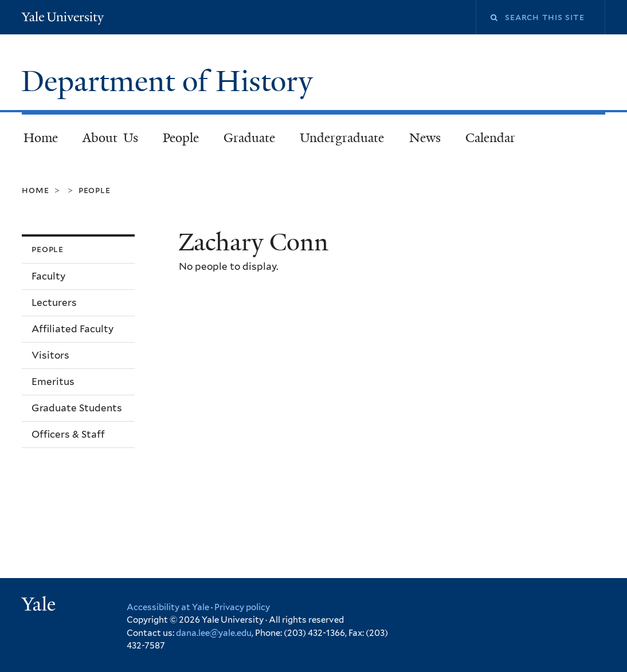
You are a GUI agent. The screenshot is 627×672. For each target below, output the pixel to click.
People (181, 138)
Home (41, 138)
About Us (110, 138)
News (425, 138)
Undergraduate (342, 138)
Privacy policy (242, 607)
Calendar (490, 138)
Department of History (171, 81)
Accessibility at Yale (168, 607)
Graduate (249, 138)
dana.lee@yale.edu (214, 633)
